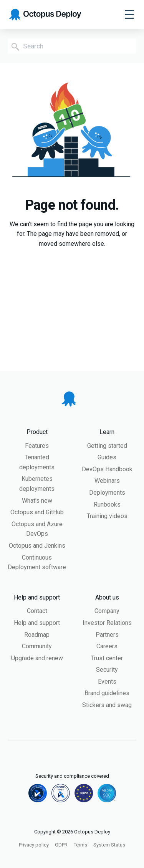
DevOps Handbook (107, 469)
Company (107, 611)
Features (37, 446)
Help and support (37, 623)
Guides (107, 457)
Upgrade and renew (37, 658)
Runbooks (107, 504)
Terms (80, 845)
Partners (107, 635)
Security (107, 670)
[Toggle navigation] (129, 15)
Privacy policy (34, 845)
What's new (37, 501)
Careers (107, 646)
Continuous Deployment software (37, 562)
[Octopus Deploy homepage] (45, 15)
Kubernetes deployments (37, 484)
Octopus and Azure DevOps (37, 529)
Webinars (107, 481)
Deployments (107, 493)
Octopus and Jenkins (37, 546)
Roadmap (37, 635)
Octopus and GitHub (37, 512)
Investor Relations (107, 623)
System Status (109, 845)
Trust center (107, 658)
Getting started (107, 446)
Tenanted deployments (37, 462)
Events (107, 682)
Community (37, 646)
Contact (37, 611)
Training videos (107, 516)
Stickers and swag (107, 705)
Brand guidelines (107, 693)
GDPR (61, 845)
